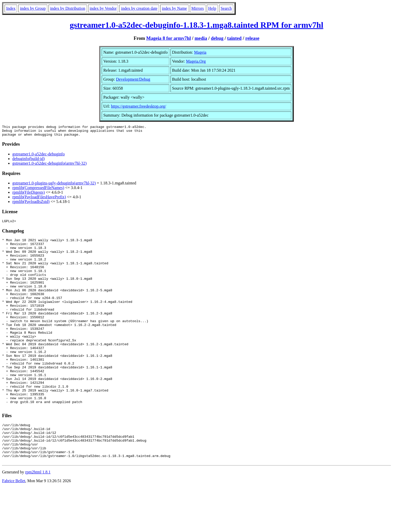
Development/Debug (133, 79)
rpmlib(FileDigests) (29, 195)
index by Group (33, 8)
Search (226, 8)
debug (217, 38)
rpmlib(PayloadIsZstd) (31, 204)
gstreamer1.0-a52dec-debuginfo (39, 156)
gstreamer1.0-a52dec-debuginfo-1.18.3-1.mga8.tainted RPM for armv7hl (196, 25)
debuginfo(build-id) (29, 161)
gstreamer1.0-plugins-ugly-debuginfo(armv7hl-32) (54, 185)
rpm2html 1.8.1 (38, 517)
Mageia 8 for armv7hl (169, 38)
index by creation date (139, 8)
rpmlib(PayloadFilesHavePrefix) (39, 199)
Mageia (200, 52)
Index (11, 8)
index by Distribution (68, 8)
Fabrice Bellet (14, 525)
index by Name (174, 8)
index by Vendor (103, 8)
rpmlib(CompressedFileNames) (38, 190)
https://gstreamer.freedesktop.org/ (139, 106)
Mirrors (198, 8)
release (252, 38)
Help (212, 8)
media (201, 38)
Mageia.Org (196, 61)
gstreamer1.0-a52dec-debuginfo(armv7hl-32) (49, 166)
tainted (234, 38)
